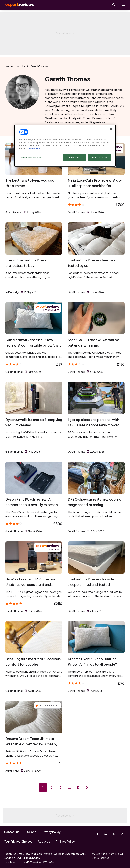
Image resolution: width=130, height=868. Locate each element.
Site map (31, 832)
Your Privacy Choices (18, 841)
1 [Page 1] (43, 787)
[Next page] (87, 787)
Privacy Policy (51, 832)
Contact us (12, 832)
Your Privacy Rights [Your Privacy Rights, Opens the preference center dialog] (31, 157)
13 (78, 787)
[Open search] (114, 5)
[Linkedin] (106, 834)
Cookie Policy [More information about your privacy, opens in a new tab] (33, 148)
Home (9, 66)
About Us (44, 841)
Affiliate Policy (65, 841)
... (69, 787)
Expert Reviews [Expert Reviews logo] (17, 5)
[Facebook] (97, 834)
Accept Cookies (99, 157)
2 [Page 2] (52, 787)
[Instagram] (122, 834)
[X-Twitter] (114, 834)
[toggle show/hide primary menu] (123, 5)
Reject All (74, 157)
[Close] (111, 129)
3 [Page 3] (61, 787)
